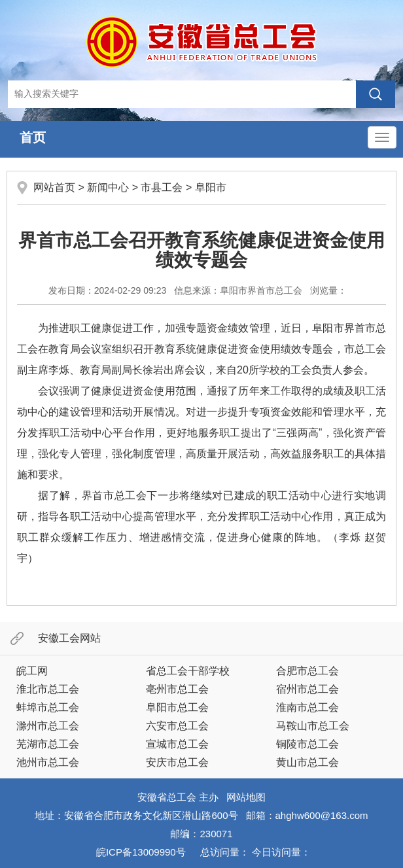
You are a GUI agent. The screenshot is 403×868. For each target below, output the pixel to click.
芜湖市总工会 (48, 744)
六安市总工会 (177, 726)
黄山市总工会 (307, 762)
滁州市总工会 (48, 726)
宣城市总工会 (177, 744)
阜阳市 (211, 187)
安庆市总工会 (177, 762)
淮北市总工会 (48, 689)
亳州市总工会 (177, 689)
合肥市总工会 (307, 671)
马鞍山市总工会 (313, 726)
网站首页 (54, 187)
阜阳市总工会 (177, 707)
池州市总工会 (48, 762)
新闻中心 (108, 187)
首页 (33, 137)
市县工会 (162, 187)
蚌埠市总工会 (48, 707)
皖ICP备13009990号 (141, 852)
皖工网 (32, 671)
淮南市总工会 (307, 707)
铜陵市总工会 (307, 744)
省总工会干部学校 (188, 671)
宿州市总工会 (307, 689)
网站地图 (246, 797)
